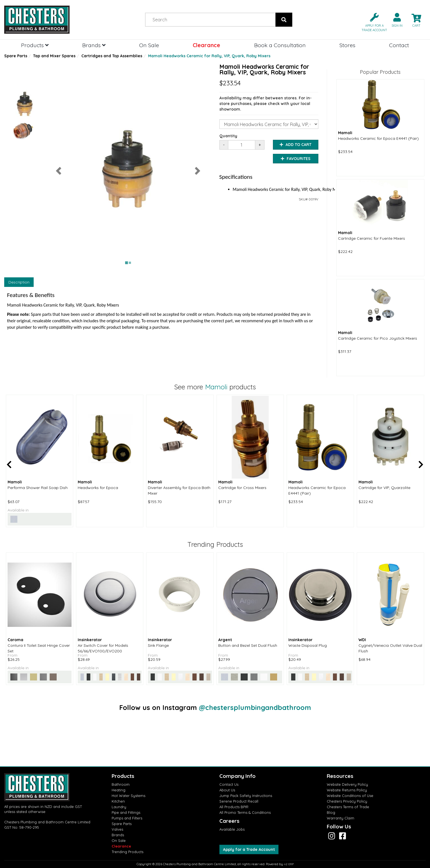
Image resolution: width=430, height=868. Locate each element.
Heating (119, 790)
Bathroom (121, 784)
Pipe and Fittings (126, 812)
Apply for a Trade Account (249, 849)
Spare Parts (16, 56)
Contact (399, 45)
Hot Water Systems (128, 796)
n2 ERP (289, 864)
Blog (331, 812)
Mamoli (216, 387)
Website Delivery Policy (347, 784)
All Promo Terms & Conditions (245, 812)
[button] (372, 22)
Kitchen (118, 801)
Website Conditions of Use (350, 796)
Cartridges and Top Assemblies (112, 56)
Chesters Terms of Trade (348, 807)
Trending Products (127, 852)
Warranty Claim (341, 818)
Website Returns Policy (347, 790)
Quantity (228, 136)
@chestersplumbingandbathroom (255, 707)
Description (19, 282)
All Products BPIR (234, 807)
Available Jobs (232, 829)
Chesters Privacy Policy (347, 801)
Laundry (119, 807)
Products (35, 45)
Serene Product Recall (239, 801)
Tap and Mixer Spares (54, 56)
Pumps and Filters (127, 818)
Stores (347, 45)
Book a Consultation (280, 45)
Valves (117, 829)
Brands (94, 45)
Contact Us (229, 784)
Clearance (206, 45)
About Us (227, 790)
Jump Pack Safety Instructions (246, 796)
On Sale (149, 45)
